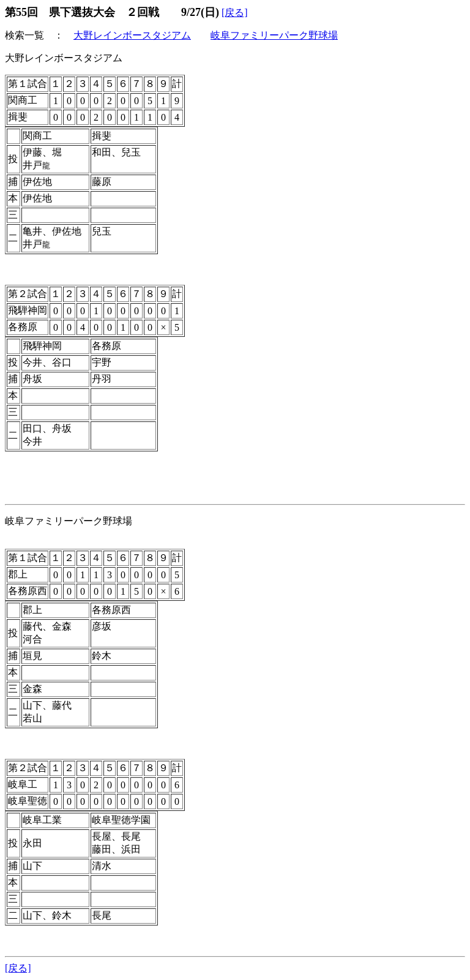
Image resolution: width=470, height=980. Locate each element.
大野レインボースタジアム (132, 35)
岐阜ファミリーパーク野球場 (274, 35)
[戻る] (235, 13)
